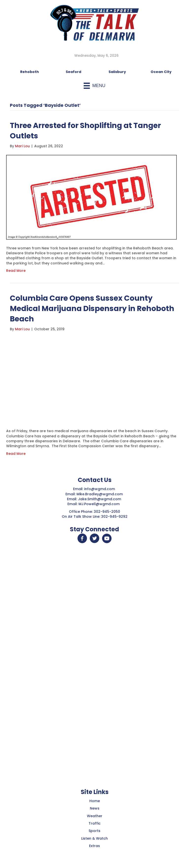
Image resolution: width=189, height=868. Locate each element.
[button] (82, 538)
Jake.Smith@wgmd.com (100, 499)
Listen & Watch (94, 838)
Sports (94, 831)
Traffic (95, 823)
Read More (16, 271)
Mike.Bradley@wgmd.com (100, 494)
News (95, 808)
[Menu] (94, 86)
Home (95, 801)
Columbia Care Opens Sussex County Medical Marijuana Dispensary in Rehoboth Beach (92, 309)
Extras (94, 846)
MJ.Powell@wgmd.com (100, 504)
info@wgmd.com (100, 489)
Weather (95, 816)
